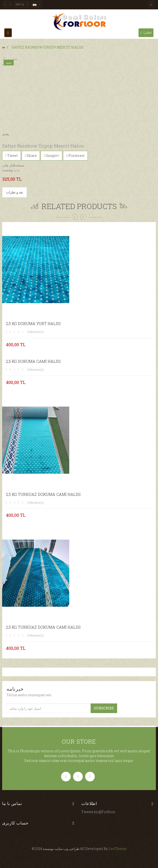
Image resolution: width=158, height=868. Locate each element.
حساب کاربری (15, 823)
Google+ (51, 156)
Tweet (12, 156)
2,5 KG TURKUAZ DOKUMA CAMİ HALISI (43, 494)
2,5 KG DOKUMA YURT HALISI (33, 324)
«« (4, 47)
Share (31, 156)
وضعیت (7, 170)
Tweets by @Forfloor (98, 812)
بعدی (6, 134)
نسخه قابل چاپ (13, 165)
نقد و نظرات (15, 192)
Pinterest (75, 156)
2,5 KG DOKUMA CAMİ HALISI (33, 361)
